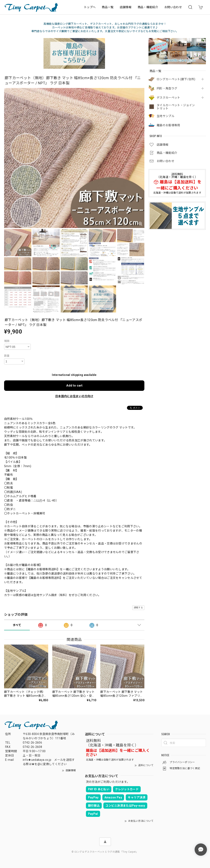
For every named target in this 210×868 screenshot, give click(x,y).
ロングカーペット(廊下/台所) (176, 79)
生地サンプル (165, 116)
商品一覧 (108, 7)
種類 (7, 341)
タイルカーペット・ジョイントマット (176, 107)
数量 (7, 356)
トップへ (90, 7)
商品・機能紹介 (148, 7)
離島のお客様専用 (168, 125)
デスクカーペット (168, 98)
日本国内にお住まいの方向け (74, 396)
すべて (17, 625)
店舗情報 (126, 7)
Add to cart (74, 386)
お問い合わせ (173, 7)
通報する (138, 608)
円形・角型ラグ (167, 88)
